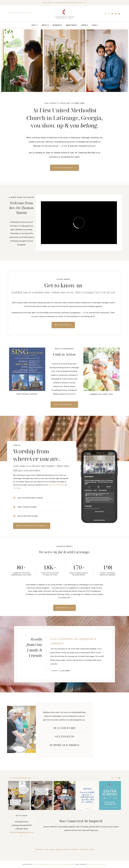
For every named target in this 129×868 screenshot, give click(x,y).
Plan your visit (65, 728)
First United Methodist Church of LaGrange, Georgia (54, 864)
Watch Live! (82, 3)
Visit (34, 25)
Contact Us (41, 850)
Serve (84, 25)
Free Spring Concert (27, 394)
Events (76, 850)
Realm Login (88, 850)
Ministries (71, 25)
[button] (3, 61)
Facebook (60, 485)
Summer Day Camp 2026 (101, 394)
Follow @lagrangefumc (20, 778)
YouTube (17, 488)
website (52, 485)
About (44, 25)
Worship (57, 25)
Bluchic (91, 864)
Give (94, 25)
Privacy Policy (100, 864)
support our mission (65, 745)
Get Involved (65, 736)
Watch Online (63, 850)
